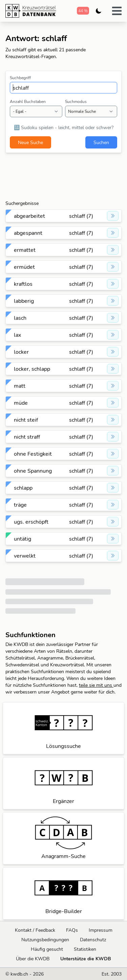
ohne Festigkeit (33, 454)
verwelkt (25, 556)
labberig (24, 301)
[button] (117, 11)
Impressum (101, 930)
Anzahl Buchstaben (28, 101)
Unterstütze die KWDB (86, 959)
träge (20, 505)
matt (20, 386)
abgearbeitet (29, 216)
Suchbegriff (20, 78)
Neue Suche (30, 142)
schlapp (23, 488)
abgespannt (28, 233)
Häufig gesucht (47, 949)
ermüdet (24, 267)
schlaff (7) (81, 216)
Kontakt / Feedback (35, 930)
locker (21, 352)
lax (17, 335)
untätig (23, 539)
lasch (20, 318)
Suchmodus (76, 101)
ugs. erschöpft (31, 522)
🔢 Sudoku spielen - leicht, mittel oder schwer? (64, 127)
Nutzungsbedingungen (45, 940)
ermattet (25, 250)
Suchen (101, 142)
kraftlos (23, 284)
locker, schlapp (32, 369)
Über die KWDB (33, 959)
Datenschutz (93, 940)
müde (21, 403)
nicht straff (27, 437)
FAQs (72, 930)
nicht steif (26, 420)
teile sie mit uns (96, 685)
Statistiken (85, 949)
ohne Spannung (33, 471)
